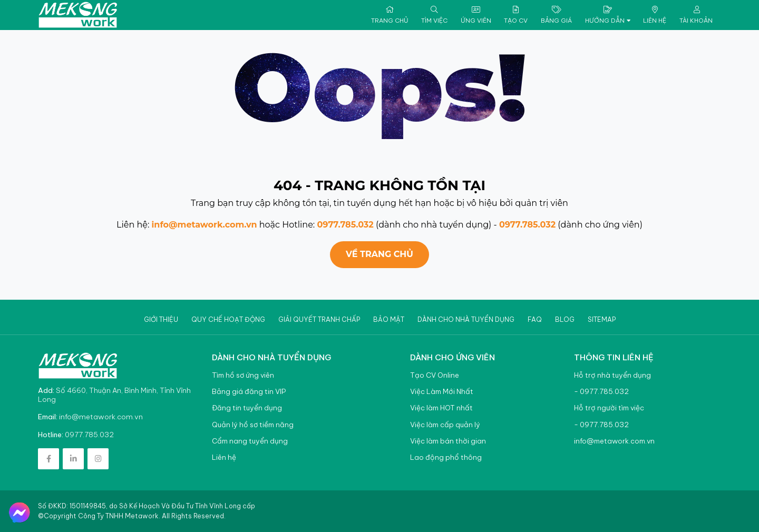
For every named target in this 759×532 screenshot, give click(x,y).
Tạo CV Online (435, 375)
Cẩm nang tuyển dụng (250, 441)
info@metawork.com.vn (205, 225)
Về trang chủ (379, 254)
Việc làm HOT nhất (441, 408)
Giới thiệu (161, 319)
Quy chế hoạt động (228, 319)
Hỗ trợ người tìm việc (609, 408)
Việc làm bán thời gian (448, 441)
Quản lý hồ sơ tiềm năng (253, 425)
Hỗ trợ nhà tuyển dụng (612, 375)
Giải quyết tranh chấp (319, 319)
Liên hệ (224, 457)
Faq (535, 319)
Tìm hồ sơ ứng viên (243, 375)
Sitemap (602, 319)
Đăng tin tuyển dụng (247, 408)
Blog (565, 319)
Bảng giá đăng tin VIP (249, 392)
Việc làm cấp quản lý (445, 425)
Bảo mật (389, 319)
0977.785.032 (345, 225)
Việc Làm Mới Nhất (442, 392)
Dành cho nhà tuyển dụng (466, 319)
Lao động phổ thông (446, 457)
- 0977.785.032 (601, 392)
